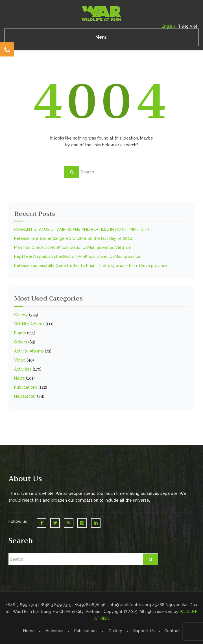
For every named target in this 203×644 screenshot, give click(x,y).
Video (20, 360)
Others (21, 342)
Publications (26, 387)
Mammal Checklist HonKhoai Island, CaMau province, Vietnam (73, 247)
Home (29, 631)
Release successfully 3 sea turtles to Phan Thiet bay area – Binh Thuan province (91, 266)
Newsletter (25, 396)
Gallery (21, 315)
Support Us (144, 631)
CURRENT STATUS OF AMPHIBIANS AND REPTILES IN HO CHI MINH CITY (82, 229)
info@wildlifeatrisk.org (130, 605)
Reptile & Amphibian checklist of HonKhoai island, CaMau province (77, 256)
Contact (172, 631)
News (19, 378)
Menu (101, 37)
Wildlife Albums (29, 324)
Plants (20, 333)
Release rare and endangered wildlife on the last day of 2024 (73, 238)
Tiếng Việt (188, 26)
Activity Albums (29, 351)
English (168, 26)
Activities (23, 369)
